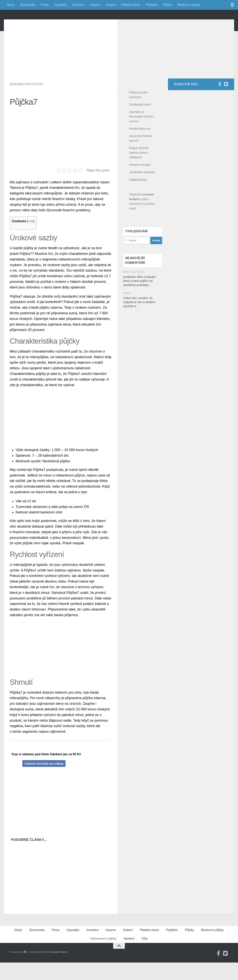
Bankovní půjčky (189, 5)
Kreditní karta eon (140, 146)
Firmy (45, 5)
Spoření (129, 956)
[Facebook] (220, 102)
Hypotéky (61, 5)
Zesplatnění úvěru (140, 122)
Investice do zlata (140, 182)
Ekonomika (28, 5)
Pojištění (152, 5)
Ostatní (111, 5)
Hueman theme (59, 969)
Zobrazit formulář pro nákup (44, 781)
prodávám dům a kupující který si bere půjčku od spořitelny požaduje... (140, 298)
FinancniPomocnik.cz (51, 23)
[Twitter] (226, 102)
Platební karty (131, 5)
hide (31, 239)
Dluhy (11, 5)
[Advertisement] (64, 64)
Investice (79, 5)
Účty (145, 956)
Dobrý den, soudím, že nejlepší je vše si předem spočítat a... (139, 319)
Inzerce (95, 5)
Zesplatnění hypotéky (142, 190)
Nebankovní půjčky (27, 102)
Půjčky (168, 5)
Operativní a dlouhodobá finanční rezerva (141, 134)
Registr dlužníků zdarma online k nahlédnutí (139, 170)
